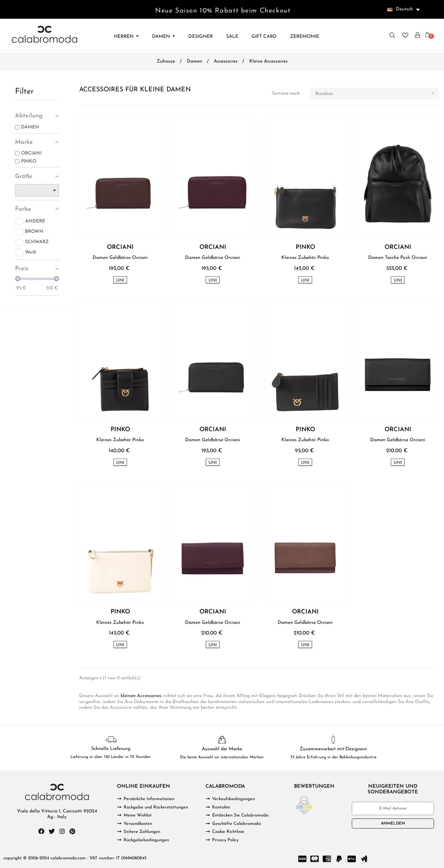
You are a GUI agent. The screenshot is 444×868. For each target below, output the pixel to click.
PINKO (305, 248)
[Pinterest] (72, 831)
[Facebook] (41, 831)
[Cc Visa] (302, 859)
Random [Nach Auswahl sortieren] (377, 93)
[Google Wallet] (364, 859)
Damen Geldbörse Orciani (120, 258)
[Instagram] (62, 831)
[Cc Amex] (327, 859)
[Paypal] (339, 859)
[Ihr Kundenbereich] (417, 35)
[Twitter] (52, 831)
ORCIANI (120, 248)
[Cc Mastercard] (314, 859)
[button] (392, 35)
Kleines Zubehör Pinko (305, 258)
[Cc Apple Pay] (351, 859)
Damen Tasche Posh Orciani (398, 258)
